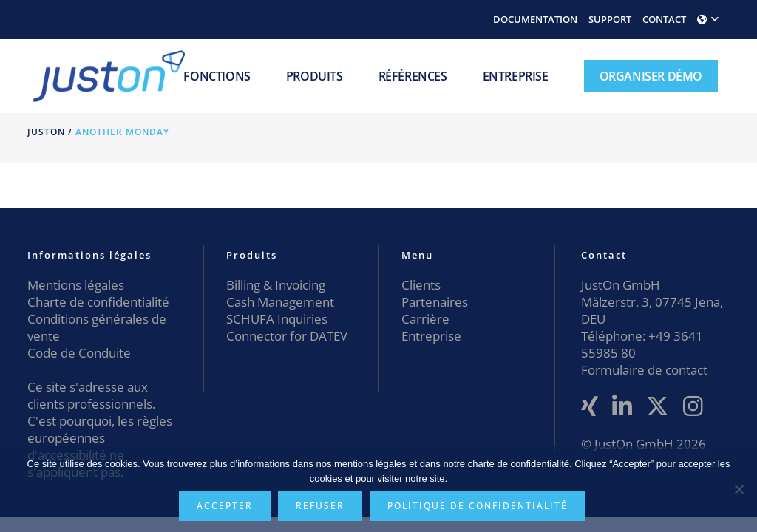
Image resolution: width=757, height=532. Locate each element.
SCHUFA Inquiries (277, 319)
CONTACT (664, 19)
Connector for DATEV (287, 336)
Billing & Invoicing (276, 285)
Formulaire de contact (644, 370)
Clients (421, 285)
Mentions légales (76, 285)
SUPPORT (610, 19)
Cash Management (280, 302)
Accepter (225, 506)
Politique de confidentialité (478, 506)
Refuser (320, 506)
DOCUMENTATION (535, 19)
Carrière (425, 319)
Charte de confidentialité (98, 302)
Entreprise (431, 336)
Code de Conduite (79, 353)
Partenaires (435, 302)
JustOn (46, 132)
